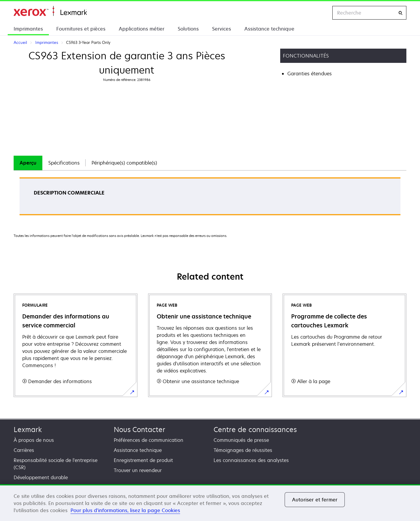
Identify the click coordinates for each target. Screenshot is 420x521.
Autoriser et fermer (315, 500)
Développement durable (41, 477)
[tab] (28, 163)
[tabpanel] (210, 198)
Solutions (188, 29)
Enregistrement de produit (143, 460)
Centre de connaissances (255, 430)
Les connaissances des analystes (251, 460)
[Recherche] (400, 13)
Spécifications (64, 163)
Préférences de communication (149, 440)
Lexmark (28, 430)
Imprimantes (28, 29)
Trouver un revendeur (138, 470)
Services (222, 29)
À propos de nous (34, 440)
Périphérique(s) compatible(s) (124, 163)
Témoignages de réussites (243, 450)
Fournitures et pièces (81, 29)
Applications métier (142, 29)
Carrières (24, 450)
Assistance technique (269, 29)
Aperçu (28, 163)
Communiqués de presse (241, 440)
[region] (210, 503)
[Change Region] (322, 13)
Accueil (50, 11)
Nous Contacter (140, 430)
